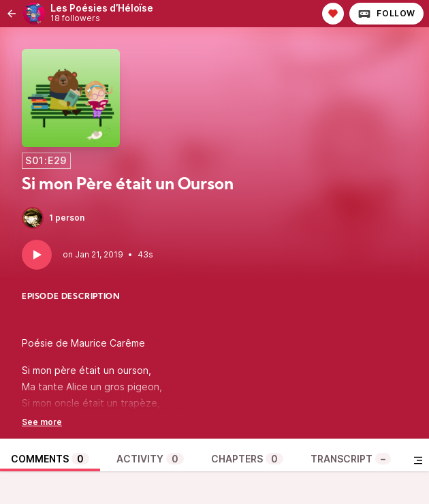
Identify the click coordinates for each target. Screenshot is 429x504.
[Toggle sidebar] (418, 460)
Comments (50, 459)
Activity (150, 459)
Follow (386, 14)
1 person (53, 218)
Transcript (351, 459)
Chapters (247, 459)
